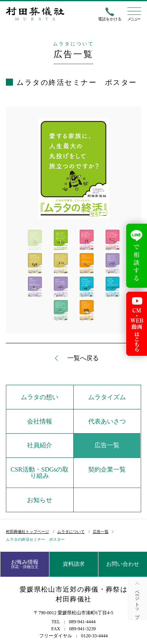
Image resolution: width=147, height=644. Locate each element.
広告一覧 (107, 445)
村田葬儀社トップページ (27, 532)
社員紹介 (40, 445)
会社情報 (40, 421)
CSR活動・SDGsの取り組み (40, 473)
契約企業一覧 (107, 469)
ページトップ (137, 602)
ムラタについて (71, 532)
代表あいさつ (107, 421)
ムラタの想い (40, 397)
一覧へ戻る (83, 358)
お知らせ (40, 500)
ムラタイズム (107, 397)
